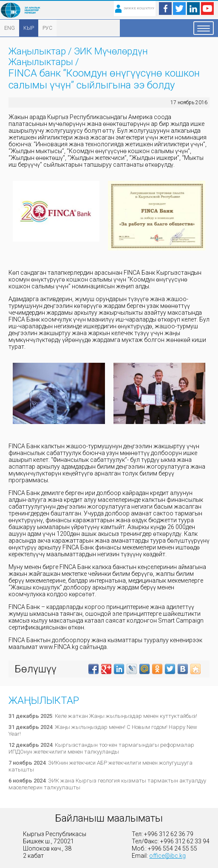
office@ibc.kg (167, 856)
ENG (10, 28)
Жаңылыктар (37, 51)
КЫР (29, 28)
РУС (47, 28)
